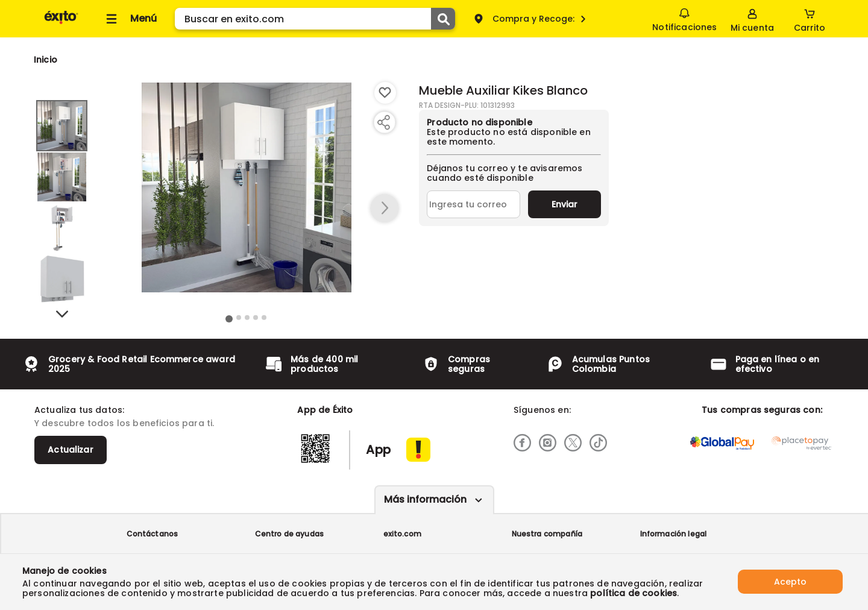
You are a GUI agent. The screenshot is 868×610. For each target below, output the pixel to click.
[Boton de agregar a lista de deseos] (385, 93)
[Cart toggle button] (810, 19)
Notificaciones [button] (684, 18)
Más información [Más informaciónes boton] (425, 499)
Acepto (790, 582)
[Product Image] (247, 187)
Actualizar (71, 450)
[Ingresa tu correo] (473, 204)
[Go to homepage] (46, 60)
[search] (315, 19)
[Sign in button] (752, 19)
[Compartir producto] (383, 122)
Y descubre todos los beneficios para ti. (124, 423)
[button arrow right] (385, 209)
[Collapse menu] (130, 19)
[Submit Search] (443, 19)
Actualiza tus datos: (79, 410)
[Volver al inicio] (61, 23)
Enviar (565, 204)
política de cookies (634, 593)
